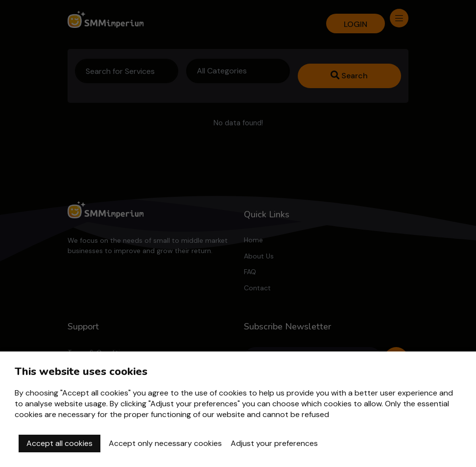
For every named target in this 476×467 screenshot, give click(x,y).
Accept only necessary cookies (165, 443)
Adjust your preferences (274, 443)
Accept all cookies (59, 443)
